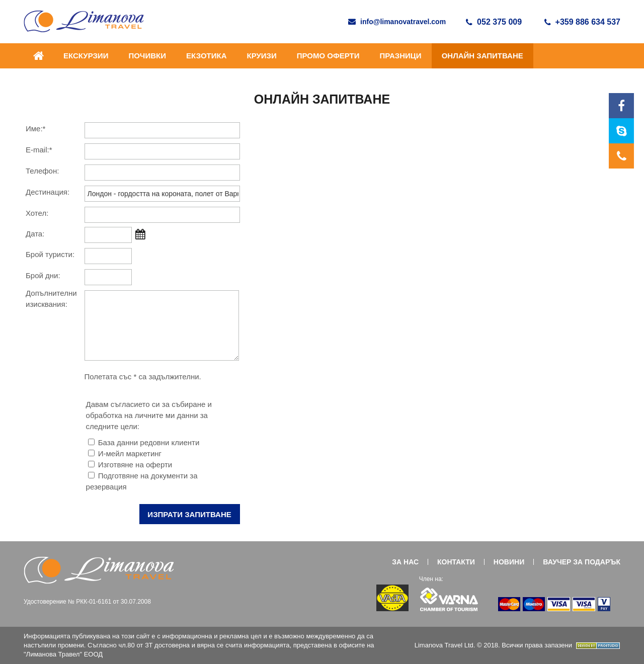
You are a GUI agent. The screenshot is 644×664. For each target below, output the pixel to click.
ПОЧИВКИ (147, 56)
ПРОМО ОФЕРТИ (328, 56)
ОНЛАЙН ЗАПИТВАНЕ (482, 56)
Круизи (261, 56)
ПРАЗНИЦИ (401, 56)
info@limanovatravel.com (397, 22)
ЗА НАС (405, 562)
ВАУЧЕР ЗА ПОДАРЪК (582, 562)
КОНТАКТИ (456, 562)
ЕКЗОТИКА (207, 56)
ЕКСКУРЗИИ (86, 56)
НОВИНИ (509, 562)
